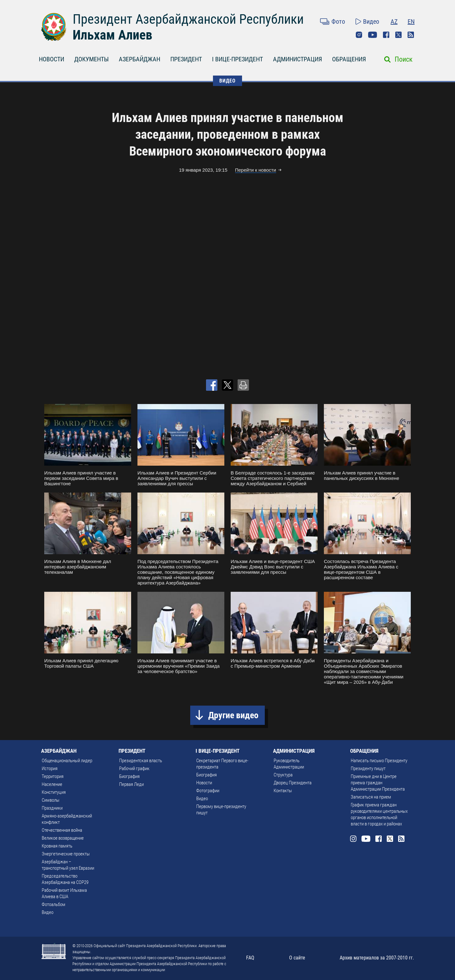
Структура (283, 775)
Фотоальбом (54, 904)
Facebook (386, 35)
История (50, 769)
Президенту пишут (368, 769)
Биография (129, 776)
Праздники (52, 808)
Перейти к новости (256, 170)
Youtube (373, 35)
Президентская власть (141, 761)
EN (411, 21)
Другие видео (233, 715)
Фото (338, 21)
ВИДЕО (227, 81)
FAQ (250, 958)
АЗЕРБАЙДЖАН (140, 59)
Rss (411, 35)
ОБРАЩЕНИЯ (349, 59)
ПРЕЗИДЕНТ (186, 59)
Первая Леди (131, 784)
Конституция (54, 792)
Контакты (283, 791)
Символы (51, 800)
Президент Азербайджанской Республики (188, 19)
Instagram (359, 35)
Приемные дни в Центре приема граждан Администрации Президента (378, 783)
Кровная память (57, 846)
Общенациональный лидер (67, 761)
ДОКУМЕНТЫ (91, 59)
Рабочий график (134, 769)
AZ (394, 21)
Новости (204, 783)
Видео (371, 21)
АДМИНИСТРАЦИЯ (297, 59)
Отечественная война (62, 830)
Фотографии (208, 791)
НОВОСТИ (52, 59)
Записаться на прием (371, 797)
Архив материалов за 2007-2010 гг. (377, 958)
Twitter (398, 35)
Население (52, 784)
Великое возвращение (63, 838)
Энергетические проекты (66, 854)
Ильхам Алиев (112, 35)
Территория (53, 776)
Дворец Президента (293, 783)
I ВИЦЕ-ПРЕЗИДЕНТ (237, 59)
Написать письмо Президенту (379, 761)
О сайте (297, 958)
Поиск (404, 59)
